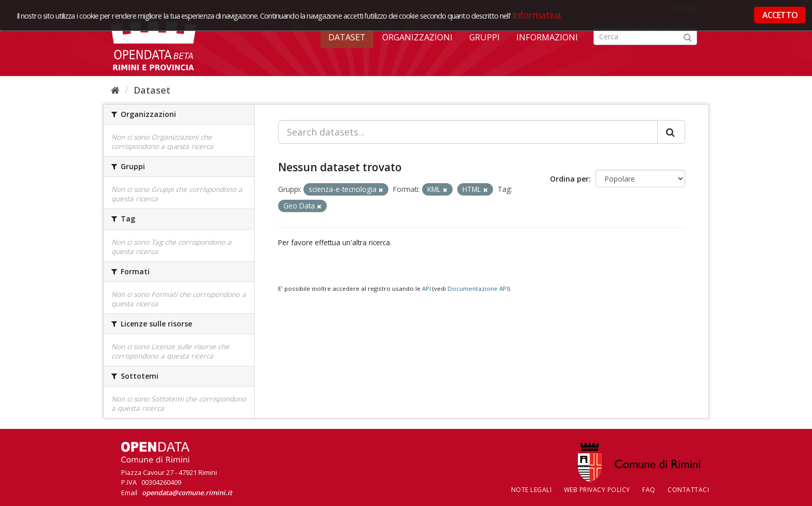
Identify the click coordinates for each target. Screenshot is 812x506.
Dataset (347, 37)
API (426, 288)
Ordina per (569, 179)
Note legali (532, 490)
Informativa (537, 15)
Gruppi (484, 37)
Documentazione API (478, 288)
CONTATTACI (688, 490)
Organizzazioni (417, 37)
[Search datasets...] (468, 132)
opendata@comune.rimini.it (187, 493)
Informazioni (547, 37)
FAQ (649, 490)
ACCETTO (780, 15)
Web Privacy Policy (597, 490)
